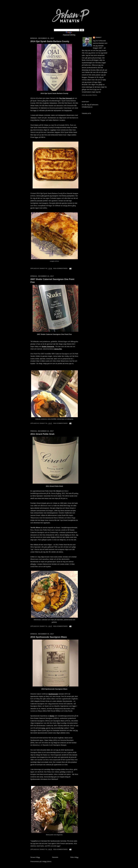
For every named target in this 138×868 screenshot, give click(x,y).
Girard (58, 491)
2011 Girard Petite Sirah (42, 434)
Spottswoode (53, 694)
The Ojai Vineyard (66, 98)
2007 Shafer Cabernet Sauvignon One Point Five (52, 281)
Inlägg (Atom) (47, 861)
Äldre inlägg (74, 857)
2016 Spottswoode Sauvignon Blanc (49, 637)
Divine (52, 716)
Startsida (55, 857)
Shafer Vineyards (48, 346)
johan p (98, 37)
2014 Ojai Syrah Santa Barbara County (50, 41)
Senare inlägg (35, 857)
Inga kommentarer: (61, 269)
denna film (58, 349)
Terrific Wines (35, 528)
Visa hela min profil (90, 95)
